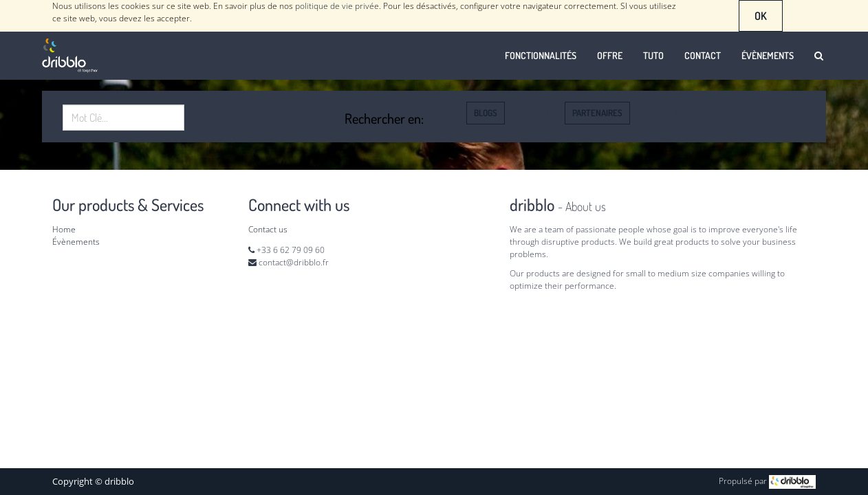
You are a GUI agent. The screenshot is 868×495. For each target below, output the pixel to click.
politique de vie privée (337, 6)
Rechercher (232, 118)
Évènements (76, 242)
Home (64, 229)
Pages (446, 113)
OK (761, 16)
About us (586, 206)
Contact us (268, 229)
